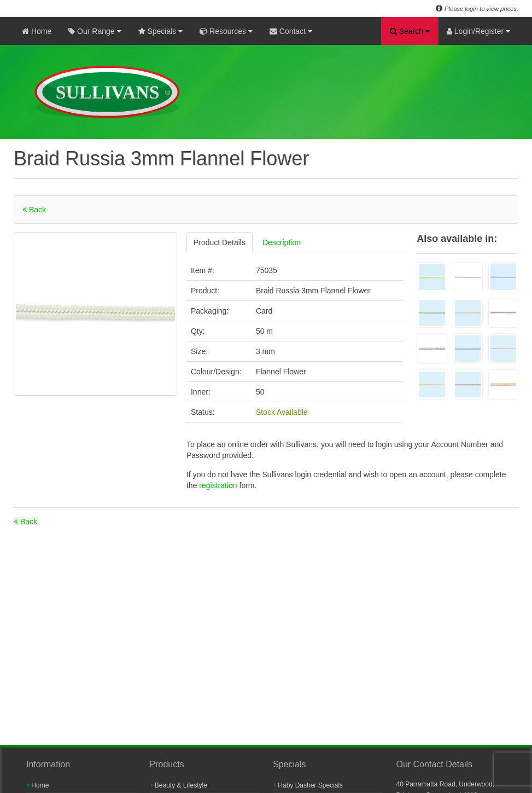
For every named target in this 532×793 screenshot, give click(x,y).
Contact (291, 31)
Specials (161, 31)
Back (34, 210)
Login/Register (478, 31)
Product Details (220, 242)
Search (410, 31)
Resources (226, 31)
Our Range (95, 31)
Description (282, 242)
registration (219, 485)
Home (37, 31)
